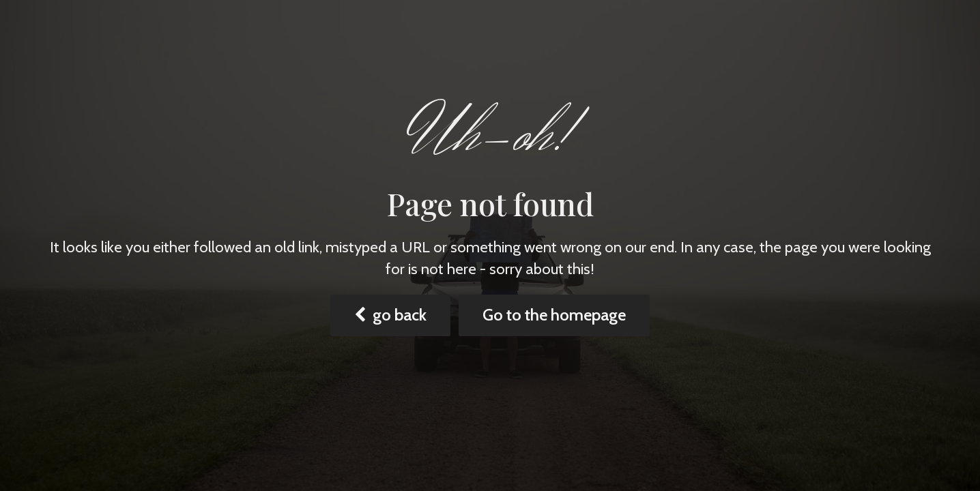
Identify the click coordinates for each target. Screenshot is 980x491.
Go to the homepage (554, 315)
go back (390, 315)
